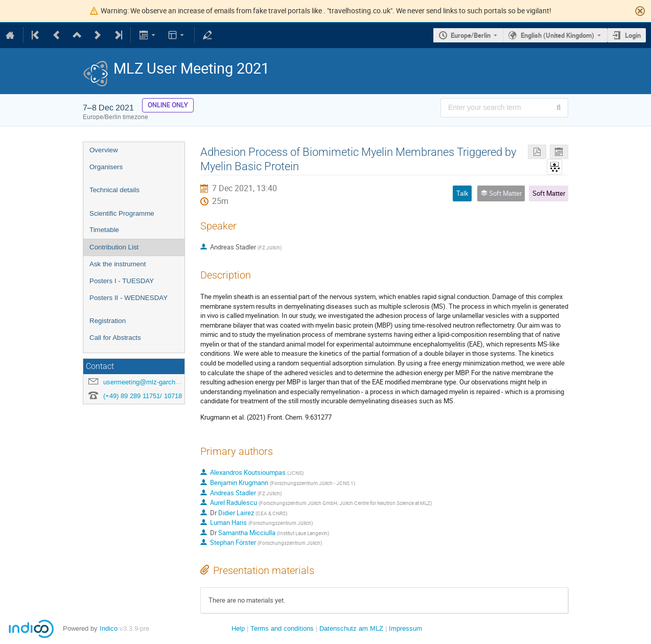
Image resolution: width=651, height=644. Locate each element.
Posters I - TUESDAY (122, 281)
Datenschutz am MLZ (351, 628)
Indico (109, 628)
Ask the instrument (118, 264)
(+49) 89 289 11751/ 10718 (143, 396)
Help (238, 628)
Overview (104, 150)
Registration (108, 321)
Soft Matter (549, 193)
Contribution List (114, 247)
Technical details (114, 190)
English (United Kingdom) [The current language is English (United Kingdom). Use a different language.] (557, 35)
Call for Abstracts (115, 338)
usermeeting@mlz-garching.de (148, 382)
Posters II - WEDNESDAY (129, 298)
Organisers (106, 167)
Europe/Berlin (471, 35)
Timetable (104, 230)
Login (633, 35)
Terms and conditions (282, 628)
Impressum (405, 628)
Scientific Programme (122, 213)
